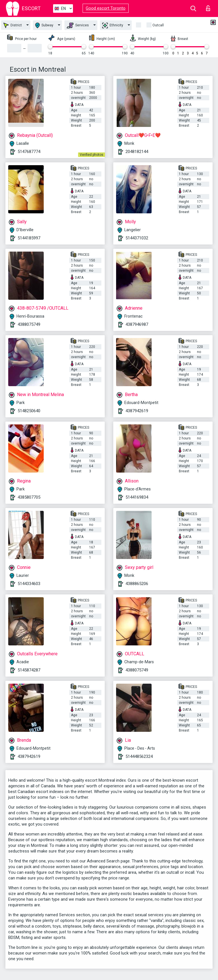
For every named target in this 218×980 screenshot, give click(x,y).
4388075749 (29, 324)
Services (78, 25)
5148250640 (29, 411)
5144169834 (137, 497)
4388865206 (137, 584)
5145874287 (29, 670)
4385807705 (29, 497)
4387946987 (137, 324)
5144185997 (29, 238)
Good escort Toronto (106, 8)
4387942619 (137, 411)
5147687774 (29, 152)
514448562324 (139, 756)
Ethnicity (113, 25)
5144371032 (137, 238)
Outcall (158, 25)
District (13, 25)
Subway (44, 25)
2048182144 (137, 152)
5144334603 (29, 584)
